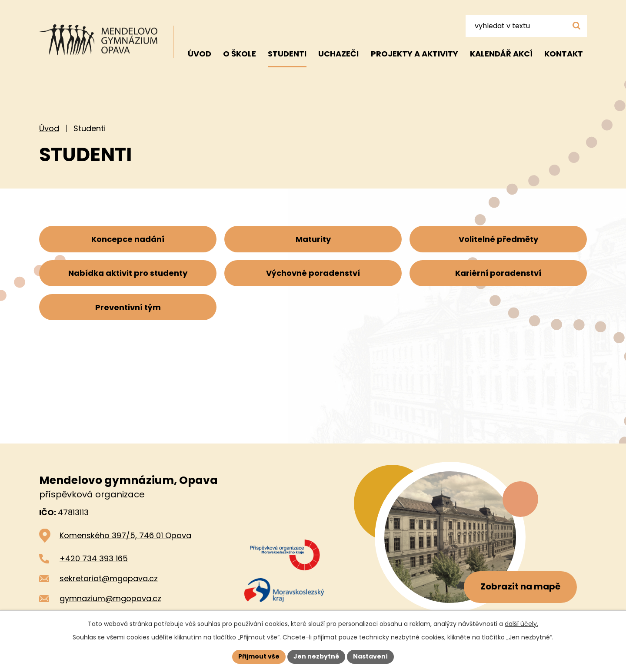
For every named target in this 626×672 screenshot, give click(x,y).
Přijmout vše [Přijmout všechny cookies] (259, 656)
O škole (240, 54)
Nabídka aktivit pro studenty (128, 275)
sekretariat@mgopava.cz (109, 578)
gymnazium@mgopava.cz (110, 598)
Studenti (287, 54)
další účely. (521, 624)
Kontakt (564, 54)
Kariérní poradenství (498, 275)
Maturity (313, 240)
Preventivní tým (128, 310)
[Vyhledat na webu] (526, 26)
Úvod (49, 128)
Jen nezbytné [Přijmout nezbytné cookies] (316, 656)
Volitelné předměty (498, 240)
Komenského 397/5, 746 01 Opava (125, 535)
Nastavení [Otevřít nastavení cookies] (370, 656)
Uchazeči (338, 54)
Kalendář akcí (501, 54)
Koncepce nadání (128, 240)
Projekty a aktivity (415, 54)
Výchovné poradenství (313, 275)
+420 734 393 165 (94, 558)
